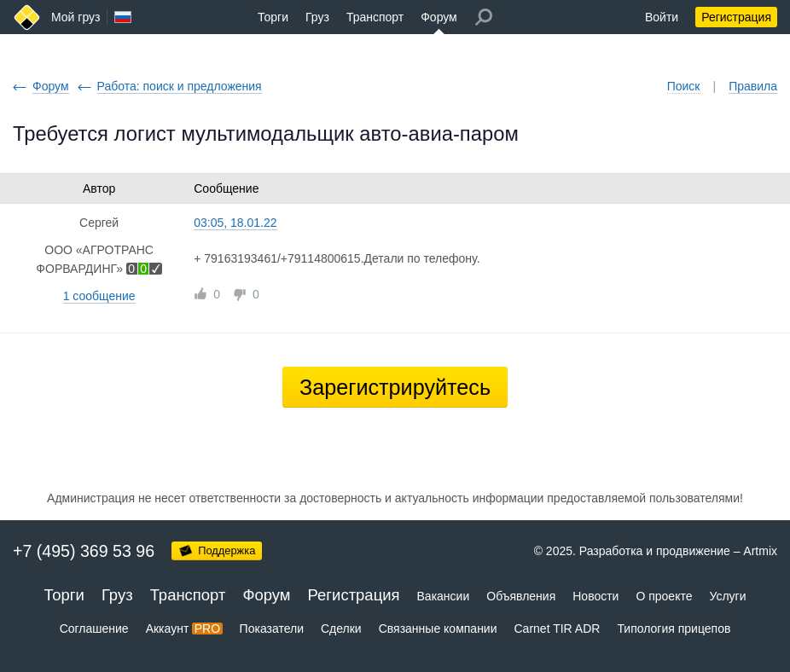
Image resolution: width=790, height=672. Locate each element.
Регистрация (736, 17)
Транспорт (375, 17)
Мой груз (76, 17)
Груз (317, 17)
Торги (273, 17)
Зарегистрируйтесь (395, 387)
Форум (439, 17)
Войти (662, 17)
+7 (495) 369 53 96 (84, 551)
